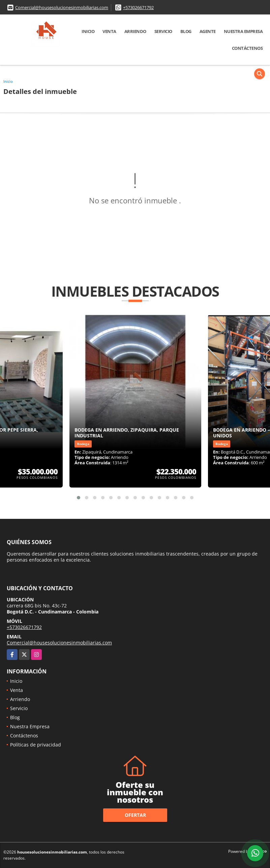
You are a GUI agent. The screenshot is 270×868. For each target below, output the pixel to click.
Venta (109, 31)
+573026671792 (138, 7)
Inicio (88, 31)
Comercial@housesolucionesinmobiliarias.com (62, 7)
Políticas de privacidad (36, 745)
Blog (186, 31)
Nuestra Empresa (243, 31)
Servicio (163, 31)
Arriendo (135, 31)
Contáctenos (247, 48)
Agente (208, 31)
